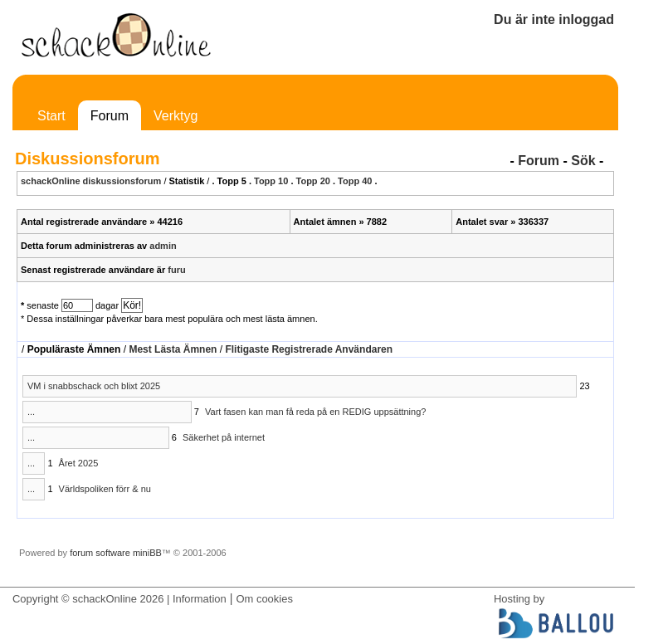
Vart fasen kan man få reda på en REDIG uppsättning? (315, 412)
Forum (110, 116)
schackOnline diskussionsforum (91, 181)
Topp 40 (355, 181)
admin (163, 246)
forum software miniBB (116, 553)
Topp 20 (313, 181)
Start (51, 116)
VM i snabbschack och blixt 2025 (94, 386)
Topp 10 (271, 181)
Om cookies (264, 599)
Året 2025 (79, 463)
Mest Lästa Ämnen (173, 349)
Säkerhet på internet (224, 437)
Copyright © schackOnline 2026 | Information (119, 599)
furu (176, 270)
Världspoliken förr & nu (105, 489)
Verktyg (176, 116)
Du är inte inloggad (554, 20)
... (31, 412)
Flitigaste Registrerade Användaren (309, 349)
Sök (583, 161)
